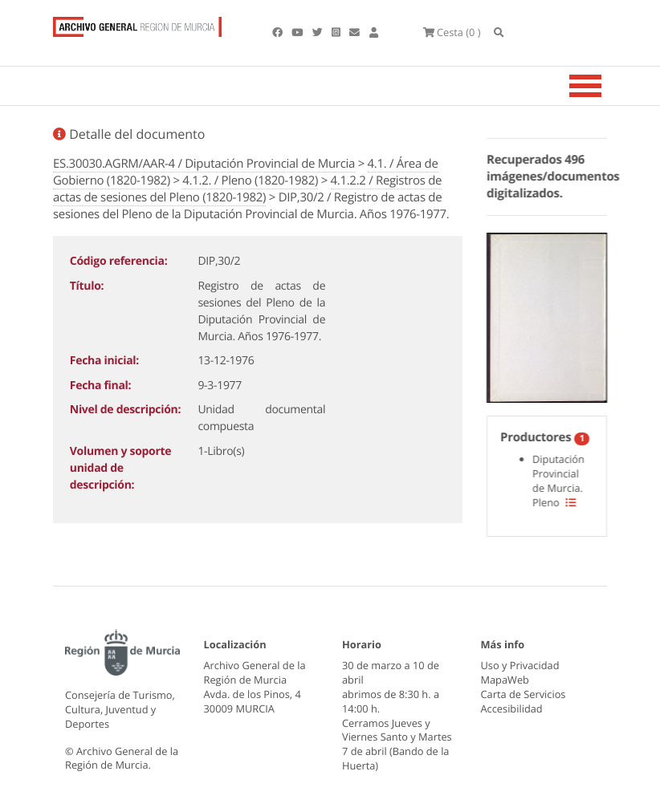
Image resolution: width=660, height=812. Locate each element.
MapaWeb (505, 680)
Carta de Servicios (524, 694)
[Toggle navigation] (605, 86)
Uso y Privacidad (520, 665)
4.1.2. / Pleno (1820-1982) (250, 181)
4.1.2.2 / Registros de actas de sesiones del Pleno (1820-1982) (247, 189)
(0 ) (452, 32)
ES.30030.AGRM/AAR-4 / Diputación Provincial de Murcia (204, 164)
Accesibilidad (512, 708)
